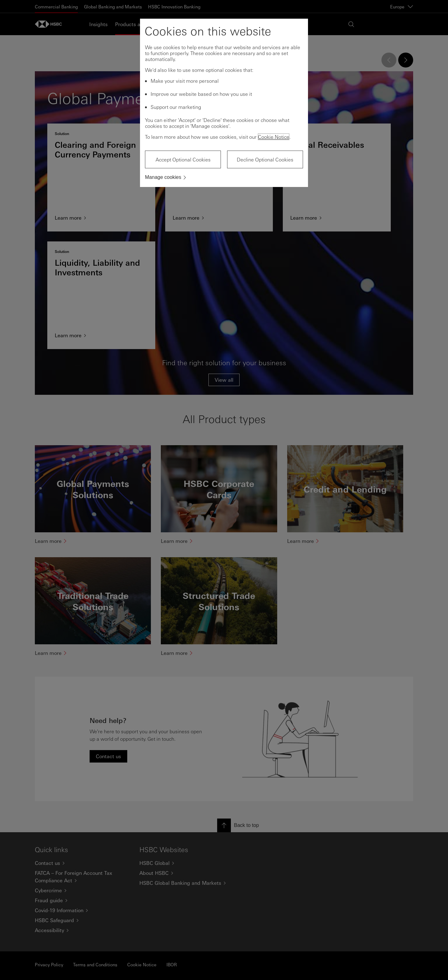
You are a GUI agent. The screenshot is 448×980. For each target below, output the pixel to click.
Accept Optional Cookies (183, 159)
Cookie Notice (274, 137)
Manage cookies (163, 177)
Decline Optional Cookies (265, 159)
